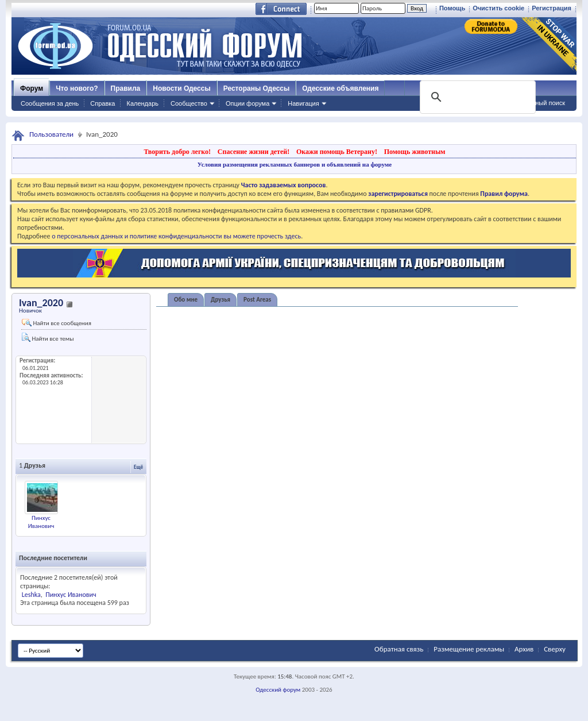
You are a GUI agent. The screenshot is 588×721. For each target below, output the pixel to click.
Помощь (452, 8)
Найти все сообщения (57, 323)
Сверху (555, 649)
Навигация (303, 103)
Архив (524, 649)
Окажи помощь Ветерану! (337, 152)
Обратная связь (399, 649)
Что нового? (77, 88)
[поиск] (477, 97)
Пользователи (51, 134)
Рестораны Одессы (257, 88)
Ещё (138, 467)
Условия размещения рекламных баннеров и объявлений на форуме (295, 164)
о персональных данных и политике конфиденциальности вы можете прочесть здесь (176, 236)
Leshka (31, 595)
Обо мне (186, 300)
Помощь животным (415, 152)
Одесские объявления (340, 88)
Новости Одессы (181, 88)
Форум (32, 88)
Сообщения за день (50, 103)
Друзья (220, 300)
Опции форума (247, 103)
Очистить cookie (498, 8)
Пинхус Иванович (41, 522)
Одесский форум (278, 690)
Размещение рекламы (469, 649)
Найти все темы (48, 338)
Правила (126, 88)
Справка (102, 103)
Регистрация (552, 8)
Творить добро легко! (177, 152)
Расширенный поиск (535, 103)
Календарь (142, 103)
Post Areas (257, 300)
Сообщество (189, 103)
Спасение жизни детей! (254, 152)
